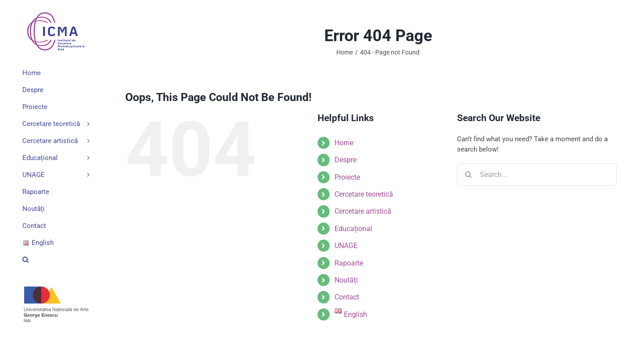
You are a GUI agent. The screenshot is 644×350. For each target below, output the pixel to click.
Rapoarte (349, 263)
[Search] (468, 174)
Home (344, 143)
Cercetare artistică (363, 211)
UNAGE (346, 246)
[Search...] (537, 174)
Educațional (353, 229)
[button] (56, 260)
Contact (347, 297)
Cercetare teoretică (364, 194)
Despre (345, 160)
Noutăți (346, 280)
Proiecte (347, 177)
